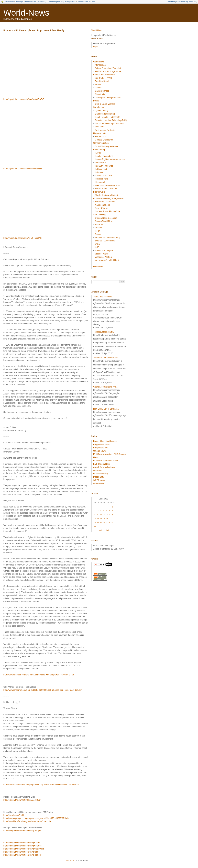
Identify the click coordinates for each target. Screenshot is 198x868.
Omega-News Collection (106, 218)
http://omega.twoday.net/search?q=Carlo (22, 843)
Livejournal (100, 182)
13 (107, 515)
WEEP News (99, 480)
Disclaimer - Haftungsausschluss (110, 124)
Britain (98, 84)
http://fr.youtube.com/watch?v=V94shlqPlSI (23, 238)
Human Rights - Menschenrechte (110, 159)
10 (98, 515)
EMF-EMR (100, 127)
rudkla (70, 861)
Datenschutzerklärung (105, 114)
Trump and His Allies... (103, 297)
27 (107, 522)
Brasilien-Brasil (102, 81)
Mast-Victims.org (101, 474)
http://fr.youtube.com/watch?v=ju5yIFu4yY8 (23, 169)
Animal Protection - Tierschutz (108, 68)
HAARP (98, 153)
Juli (107, 530)
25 (101, 522)
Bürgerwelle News (101, 445)
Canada (98, 88)
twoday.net (9, 2)
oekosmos (98, 470)
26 (104, 522)
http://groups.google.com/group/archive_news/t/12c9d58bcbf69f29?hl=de (36, 818)
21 (109, 518)
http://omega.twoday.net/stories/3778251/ (22, 800)
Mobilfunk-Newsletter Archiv (106, 461)
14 (109, 515)
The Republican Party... (104, 332)
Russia (98, 234)
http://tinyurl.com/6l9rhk (14, 815)
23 (95, 522)
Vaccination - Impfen (104, 251)
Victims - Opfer (102, 254)
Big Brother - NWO (103, 78)
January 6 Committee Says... (106, 358)
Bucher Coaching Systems (105, 441)
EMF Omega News (102, 464)
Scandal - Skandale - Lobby (107, 238)
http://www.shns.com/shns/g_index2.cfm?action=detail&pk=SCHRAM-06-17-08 (39, 675)
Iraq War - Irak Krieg (104, 166)
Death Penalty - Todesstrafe (107, 117)
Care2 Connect (102, 91)
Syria (97, 244)
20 (107, 518)
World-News (26, 13)
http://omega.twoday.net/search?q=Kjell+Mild (24, 849)
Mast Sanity (99, 477)
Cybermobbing (102, 110)
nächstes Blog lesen (185, 2)
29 (112, 522)
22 (112, 518)
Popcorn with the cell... (87, 2)
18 (101, 518)
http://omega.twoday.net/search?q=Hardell (22, 846)
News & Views (101, 208)
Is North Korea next (104, 176)
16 (95, 518)
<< (195, 2)
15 (112, 515)
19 (104, 518)
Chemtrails (100, 94)
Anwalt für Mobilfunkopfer (105, 467)
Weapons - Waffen (103, 257)
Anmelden (171, 2)
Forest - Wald (101, 137)
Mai (100, 530)
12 (104, 515)
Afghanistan (100, 65)
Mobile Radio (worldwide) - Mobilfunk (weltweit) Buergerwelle (50, 2)
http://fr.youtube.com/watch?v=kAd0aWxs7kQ (24, 99)
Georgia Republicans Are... (105, 387)
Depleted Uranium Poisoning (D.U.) (111, 120)
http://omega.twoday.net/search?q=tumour (22, 855)
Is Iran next (100, 172)
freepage (19, 2)
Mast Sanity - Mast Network (107, 185)
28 (109, 522)
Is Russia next (101, 179)
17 (98, 518)
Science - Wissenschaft (106, 241)
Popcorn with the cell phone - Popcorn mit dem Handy (34, 30)
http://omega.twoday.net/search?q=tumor (22, 852)
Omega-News (99, 451)
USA (97, 247)
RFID (97, 231)
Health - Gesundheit (104, 156)
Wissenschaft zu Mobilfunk (107, 260)
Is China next (101, 169)
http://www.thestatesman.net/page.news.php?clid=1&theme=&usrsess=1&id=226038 (41, 785)
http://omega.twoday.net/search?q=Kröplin (22, 831)
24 (98, 522)
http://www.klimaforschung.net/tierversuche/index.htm (27, 821)
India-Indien (100, 163)
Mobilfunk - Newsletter (105, 202)
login (95, 47)
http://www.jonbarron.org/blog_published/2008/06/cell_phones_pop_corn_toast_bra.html (43, 690)
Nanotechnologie (103, 205)
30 (95, 526)
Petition (98, 228)
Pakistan (99, 224)
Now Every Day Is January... (106, 409)
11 (101, 515)
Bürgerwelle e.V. (101, 448)
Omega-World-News (104, 221)
